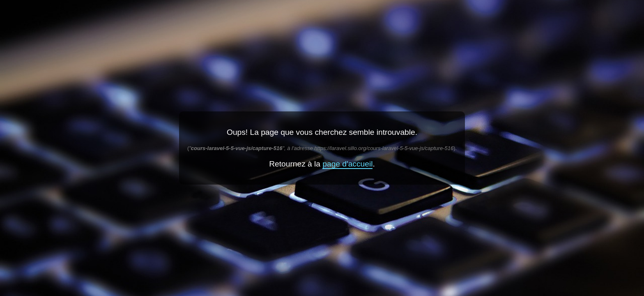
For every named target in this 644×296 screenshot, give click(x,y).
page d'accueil (347, 164)
